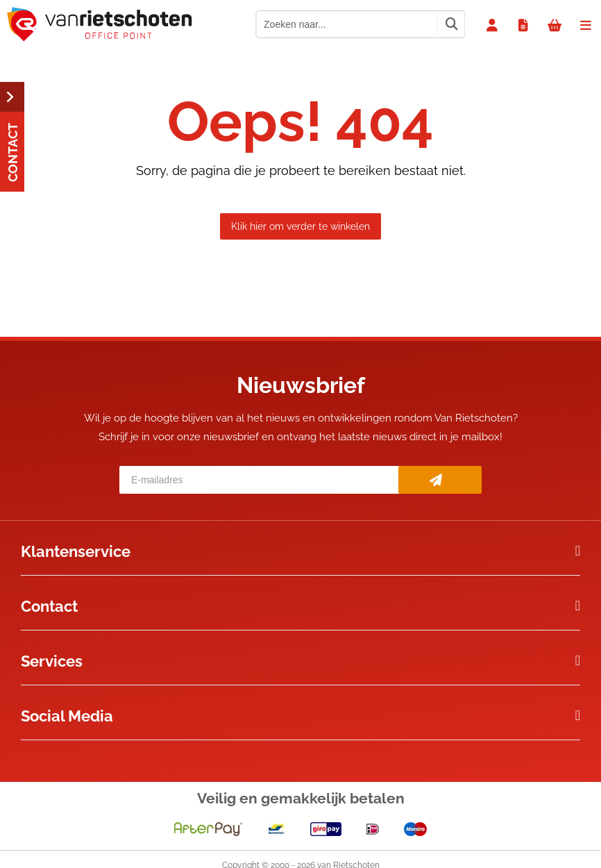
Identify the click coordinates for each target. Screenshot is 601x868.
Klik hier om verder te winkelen (300, 226)
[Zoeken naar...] (451, 24)
